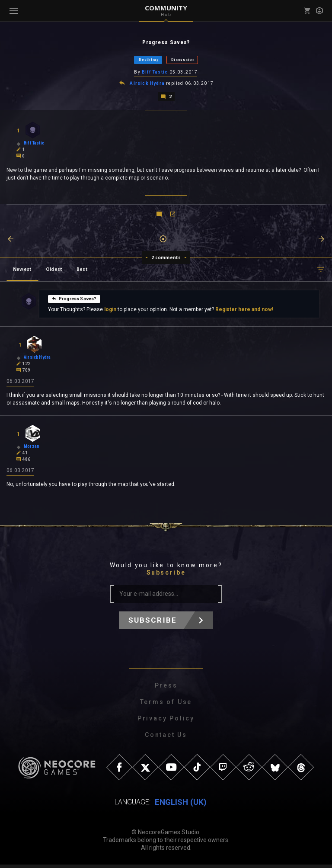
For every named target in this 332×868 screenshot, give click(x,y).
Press (166, 689)
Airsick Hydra (147, 85)
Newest (22, 271)
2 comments (166, 259)
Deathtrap (149, 60)
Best (82, 271)
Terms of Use (166, 705)
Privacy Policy (166, 722)
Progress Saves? (74, 300)
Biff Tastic (155, 73)
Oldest (54, 271)
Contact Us (166, 738)
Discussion (183, 60)
